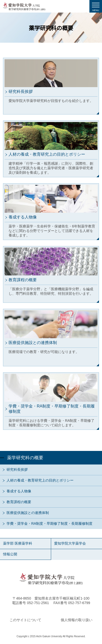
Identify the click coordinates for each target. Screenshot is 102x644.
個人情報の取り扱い (77, 620)
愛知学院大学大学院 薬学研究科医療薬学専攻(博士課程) (24, 7)
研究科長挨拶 (17, 470)
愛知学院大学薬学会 (70, 543)
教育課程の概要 (19, 502)
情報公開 (10, 554)
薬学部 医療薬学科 (18, 543)
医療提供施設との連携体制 (28, 513)
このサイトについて (25, 620)
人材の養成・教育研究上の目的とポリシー (40, 480)
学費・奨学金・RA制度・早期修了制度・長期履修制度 (49, 523)
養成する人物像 (19, 491)
